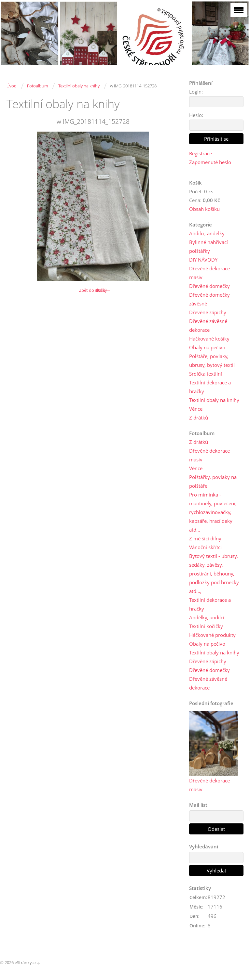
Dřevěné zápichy (208, 312)
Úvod (12, 86)
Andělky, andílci (207, 617)
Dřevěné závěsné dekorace (208, 325)
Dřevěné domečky (209, 286)
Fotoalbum (37, 86)
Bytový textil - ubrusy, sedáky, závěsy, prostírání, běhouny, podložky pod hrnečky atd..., (214, 574)
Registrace (201, 153)
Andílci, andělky (207, 233)
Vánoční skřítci (205, 547)
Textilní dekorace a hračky (210, 387)
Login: (196, 92)
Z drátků (199, 418)
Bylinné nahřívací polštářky (208, 246)
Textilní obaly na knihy (79, 86)
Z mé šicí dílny (205, 538)
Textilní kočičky (206, 626)
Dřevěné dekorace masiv (209, 273)
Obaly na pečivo (207, 347)
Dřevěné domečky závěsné (209, 299)
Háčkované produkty (212, 635)
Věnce (196, 409)
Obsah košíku (204, 209)
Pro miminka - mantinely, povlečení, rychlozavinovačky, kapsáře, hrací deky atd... (213, 512)
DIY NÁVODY (203, 260)
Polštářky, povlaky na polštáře (213, 481)
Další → (103, 290)
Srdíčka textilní (206, 374)
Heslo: (196, 115)
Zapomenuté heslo (210, 162)
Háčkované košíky (209, 339)
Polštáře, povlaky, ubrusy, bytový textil (212, 361)
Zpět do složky (93, 290)
